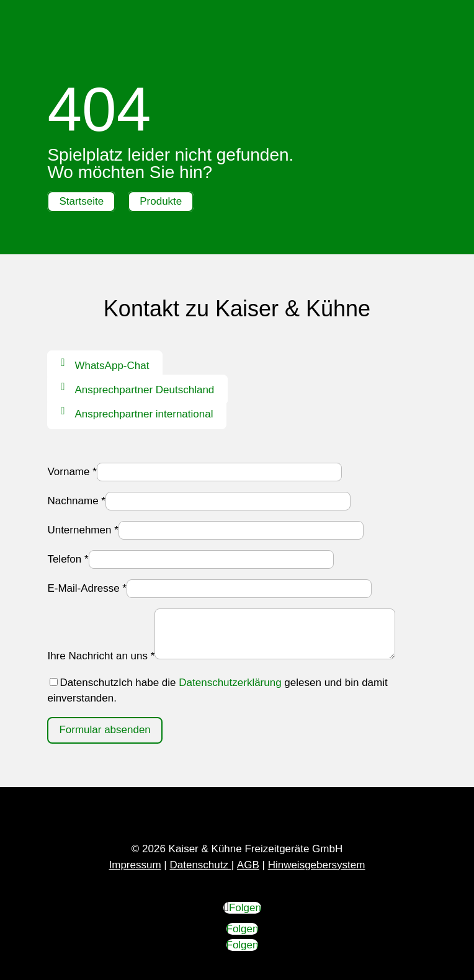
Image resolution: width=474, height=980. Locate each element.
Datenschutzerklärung (230, 683)
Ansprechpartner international (144, 414)
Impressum (135, 865)
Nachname (76, 501)
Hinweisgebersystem (317, 865)
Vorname (72, 472)
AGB (248, 865)
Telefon (68, 559)
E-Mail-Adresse (87, 588)
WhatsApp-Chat (112, 366)
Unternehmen (83, 530)
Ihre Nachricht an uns (101, 656)
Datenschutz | (202, 865)
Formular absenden (105, 730)
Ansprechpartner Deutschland (144, 390)
